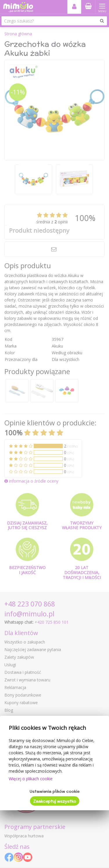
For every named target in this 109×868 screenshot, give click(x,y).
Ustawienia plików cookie (54, 791)
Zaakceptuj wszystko (55, 801)
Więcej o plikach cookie (31, 779)
